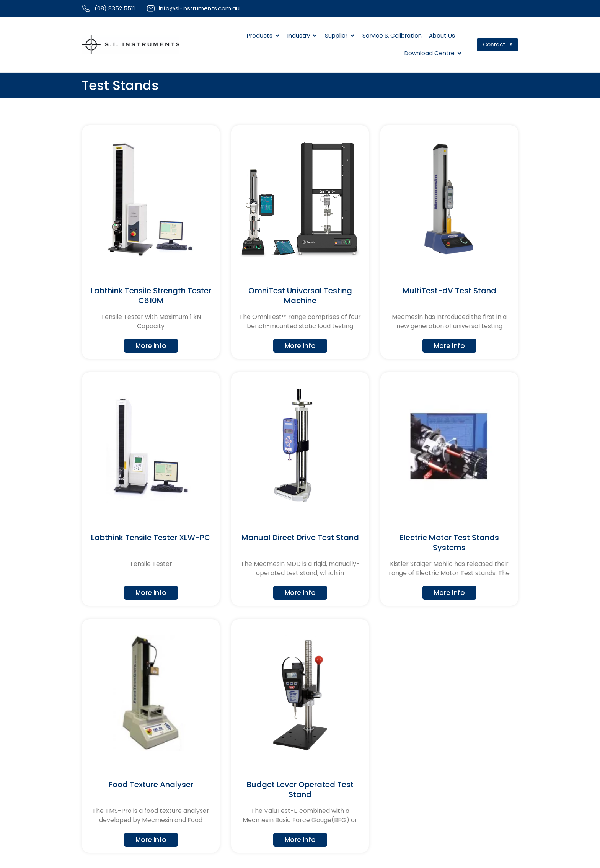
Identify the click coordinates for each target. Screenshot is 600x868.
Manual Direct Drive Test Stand (300, 538)
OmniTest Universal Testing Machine (300, 296)
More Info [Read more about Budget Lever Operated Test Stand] (300, 840)
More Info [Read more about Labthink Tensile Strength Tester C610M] (151, 346)
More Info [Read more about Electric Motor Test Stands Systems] (449, 593)
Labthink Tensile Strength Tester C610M (151, 296)
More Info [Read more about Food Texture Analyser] (151, 840)
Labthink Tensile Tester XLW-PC (151, 538)
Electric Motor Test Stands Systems (449, 543)
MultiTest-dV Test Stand (449, 291)
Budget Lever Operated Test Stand (300, 790)
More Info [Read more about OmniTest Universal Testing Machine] (300, 346)
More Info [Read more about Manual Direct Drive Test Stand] (300, 593)
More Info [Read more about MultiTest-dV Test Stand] (449, 346)
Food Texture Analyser (151, 785)
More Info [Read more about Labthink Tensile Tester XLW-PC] (151, 593)
